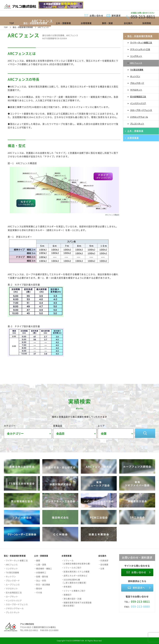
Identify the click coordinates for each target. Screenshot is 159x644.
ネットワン (135, 76)
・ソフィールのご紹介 (72, 568)
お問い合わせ (96, 16)
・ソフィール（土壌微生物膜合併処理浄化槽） (77, 562)
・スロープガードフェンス (16, 604)
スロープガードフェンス (141, 110)
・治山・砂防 (40, 581)
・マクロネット (11, 589)
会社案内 (128, 23)
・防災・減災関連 (42, 585)
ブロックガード (137, 83)
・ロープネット (11, 597)
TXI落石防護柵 (137, 70)
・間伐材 (38, 589)
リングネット (136, 56)
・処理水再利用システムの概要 (76, 572)
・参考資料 (67, 587)
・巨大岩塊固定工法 (13, 593)
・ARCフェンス (11, 565)
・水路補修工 (40, 573)
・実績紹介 (67, 595)
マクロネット (136, 90)
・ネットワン (10, 577)
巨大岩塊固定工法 (138, 97)
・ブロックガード (12, 581)
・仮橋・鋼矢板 (41, 577)
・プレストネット (12, 612)
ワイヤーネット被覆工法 (141, 43)
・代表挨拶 (103, 561)
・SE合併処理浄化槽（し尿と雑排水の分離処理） (75, 581)
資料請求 (116, 16)
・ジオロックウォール (14, 608)
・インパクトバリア (13, 601)
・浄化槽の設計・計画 (72, 599)
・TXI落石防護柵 (11, 573)
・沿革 (101, 569)
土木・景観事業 (63, 23)
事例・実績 (107, 23)
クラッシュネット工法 (140, 49)
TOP (12, 23)
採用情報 (147, 23)
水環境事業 (86, 23)
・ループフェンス (12, 585)
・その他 (38, 593)
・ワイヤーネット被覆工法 (16, 561)
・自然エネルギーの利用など (75, 576)
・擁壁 (37, 561)
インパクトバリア (138, 103)
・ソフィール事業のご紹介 (74, 591)
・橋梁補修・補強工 (43, 569)
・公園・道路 (40, 565)
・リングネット (11, 569)
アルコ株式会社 (27, 624)
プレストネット (137, 124)
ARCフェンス (136, 63)
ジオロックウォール (139, 117)
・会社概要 (103, 565)
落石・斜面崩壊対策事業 (140, 36)
